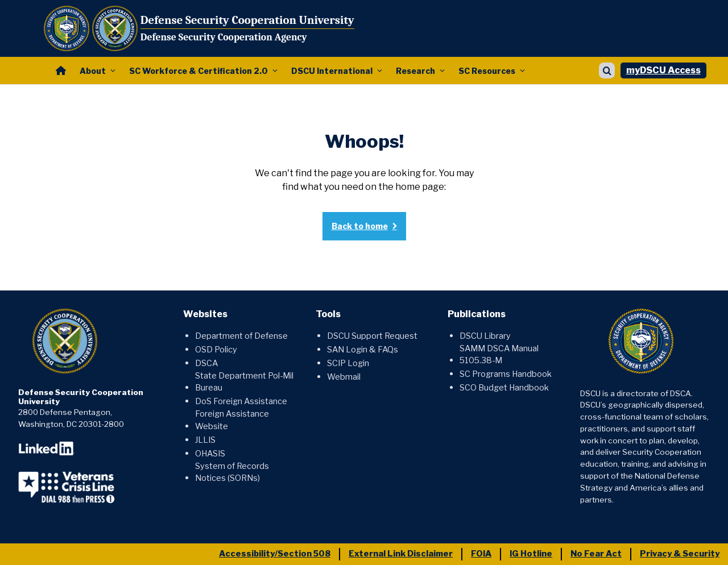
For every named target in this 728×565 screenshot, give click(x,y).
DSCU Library (485, 336)
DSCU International (332, 71)
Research (415, 71)
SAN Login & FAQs (363, 350)
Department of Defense (241, 336)
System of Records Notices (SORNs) (232, 472)
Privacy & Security (680, 554)
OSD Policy (216, 350)
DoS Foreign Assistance (241, 401)
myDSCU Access (663, 70)
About (93, 71)
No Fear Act (596, 554)
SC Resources (487, 71)
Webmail (344, 377)
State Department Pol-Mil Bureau (244, 382)
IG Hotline (531, 554)
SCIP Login (348, 363)
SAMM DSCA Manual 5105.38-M (499, 355)
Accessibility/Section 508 (275, 554)
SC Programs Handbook (506, 374)
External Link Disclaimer (401, 554)
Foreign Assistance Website (232, 420)
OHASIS (210, 454)
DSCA (206, 363)
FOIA (481, 554)
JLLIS (205, 440)
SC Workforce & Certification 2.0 (198, 71)
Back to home (360, 226)
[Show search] (607, 70)
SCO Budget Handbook (504, 388)
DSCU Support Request (372, 336)
